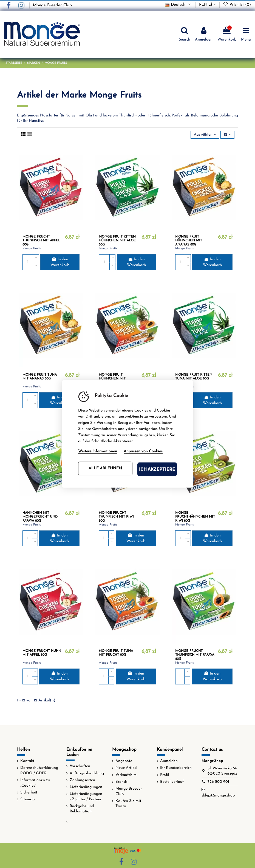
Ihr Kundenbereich (176, 768)
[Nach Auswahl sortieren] (205, 135)
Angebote (124, 761)
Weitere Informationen (98, 451)
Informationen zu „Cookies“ (35, 783)
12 (227, 135)
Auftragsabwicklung (87, 773)
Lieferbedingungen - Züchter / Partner (86, 797)
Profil (165, 775)
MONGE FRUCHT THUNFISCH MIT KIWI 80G (116, 517)
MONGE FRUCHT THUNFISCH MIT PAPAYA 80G (195, 655)
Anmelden (169, 761)
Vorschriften (80, 766)
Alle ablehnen (105, 468)
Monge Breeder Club (52, 5)
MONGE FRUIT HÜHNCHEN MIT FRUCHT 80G (112, 379)
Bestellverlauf (172, 782)
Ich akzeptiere (157, 469)
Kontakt (27, 761)
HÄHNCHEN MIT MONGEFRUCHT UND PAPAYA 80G (40, 517)
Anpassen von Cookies (143, 451)
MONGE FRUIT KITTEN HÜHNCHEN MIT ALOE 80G (117, 241)
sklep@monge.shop (218, 796)
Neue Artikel (126, 768)
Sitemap (27, 799)
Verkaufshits (126, 775)
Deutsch (178, 5)
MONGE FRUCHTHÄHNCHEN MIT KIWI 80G (195, 517)
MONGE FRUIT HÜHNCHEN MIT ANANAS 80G (189, 241)
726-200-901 (218, 782)
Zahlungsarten (82, 780)
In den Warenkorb (60, 262)
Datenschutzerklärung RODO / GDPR (39, 771)
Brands (121, 782)
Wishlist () (237, 5)
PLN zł (208, 5)
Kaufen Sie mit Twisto (128, 804)
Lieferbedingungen (86, 787)
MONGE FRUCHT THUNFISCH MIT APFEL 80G (41, 241)
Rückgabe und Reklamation (82, 809)
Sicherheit (29, 793)
